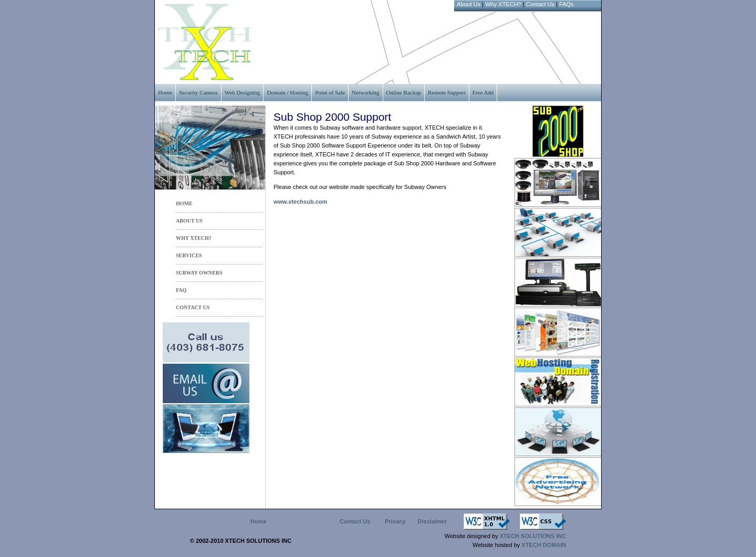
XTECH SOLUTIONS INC (533, 536)
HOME (184, 203)
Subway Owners (199, 273)
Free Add (483, 92)
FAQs (566, 4)
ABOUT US (189, 221)
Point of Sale (330, 92)
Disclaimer (433, 521)
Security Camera (198, 92)
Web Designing (243, 92)
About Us (469, 4)
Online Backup (404, 92)
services (189, 255)
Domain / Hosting (287, 92)
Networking (366, 92)
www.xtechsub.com (300, 202)
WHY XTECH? (194, 238)
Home (165, 92)
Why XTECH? (503, 4)
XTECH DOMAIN (543, 545)
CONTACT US (193, 307)
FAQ (181, 290)
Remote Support (447, 92)
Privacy (395, 521)
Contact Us (540, 4)
